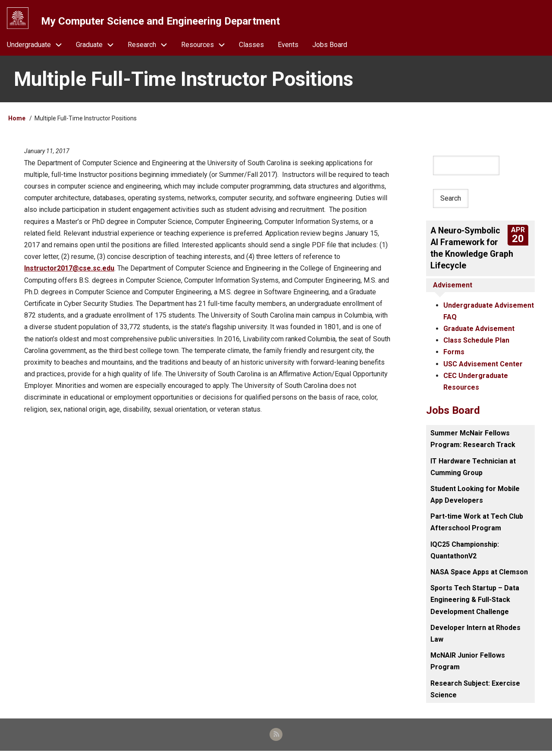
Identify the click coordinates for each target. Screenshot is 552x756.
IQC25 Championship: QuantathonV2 (465, 554)
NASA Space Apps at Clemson (479, 576)
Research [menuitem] (151, 48)
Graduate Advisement (479, 332)
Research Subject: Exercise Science (475, 693)
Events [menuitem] (288, 48)
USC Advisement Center (483, 368)
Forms (454, 356)
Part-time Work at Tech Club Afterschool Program (477, 526)
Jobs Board (453, 414)
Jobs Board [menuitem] (330, 48)
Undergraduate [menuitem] (38, 48)
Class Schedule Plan (476, 344)
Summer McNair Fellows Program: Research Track (473, 443)
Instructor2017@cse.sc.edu (69, 272)
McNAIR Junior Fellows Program (468, 665)
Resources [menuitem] (207, 48)
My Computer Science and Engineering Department (162, 21)
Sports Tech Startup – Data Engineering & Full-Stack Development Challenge (475, 603)
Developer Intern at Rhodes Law (475, 637)
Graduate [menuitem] (98, 48)
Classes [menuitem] (251, 48)
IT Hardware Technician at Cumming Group (473, 471)
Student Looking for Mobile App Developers (475, 498)
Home (17, 122)
